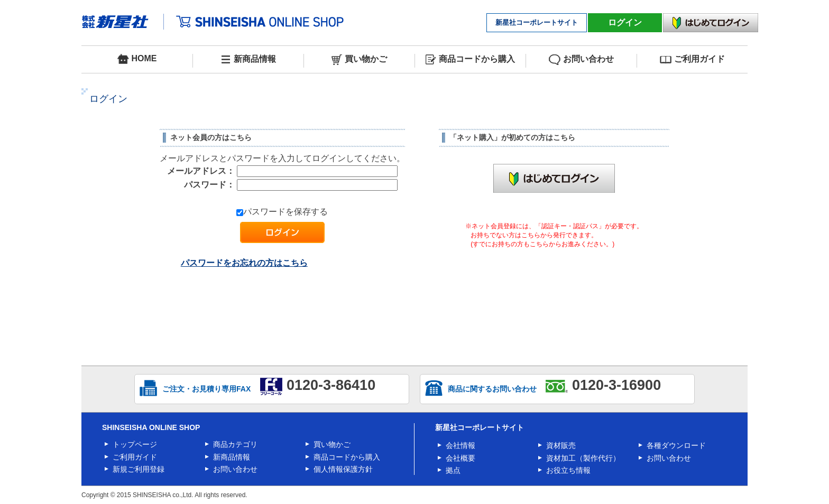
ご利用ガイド (692, 60)
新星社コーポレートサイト (537, 22)
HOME (137, 59)
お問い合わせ (581, 60)
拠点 (453, 470)
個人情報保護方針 (343, 469)
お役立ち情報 (568, 470)
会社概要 (460, 458)
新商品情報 (248, 60)
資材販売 (561, 445)
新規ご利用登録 (139, 469)
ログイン (625, 22)
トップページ (135, 444)
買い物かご (359, 60)
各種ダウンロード (676, 445)
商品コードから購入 (470, 60)
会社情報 (460, 445)
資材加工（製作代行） (583, 458)
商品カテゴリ (235, 444)
